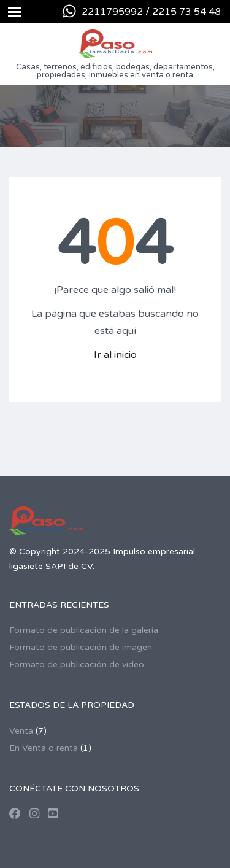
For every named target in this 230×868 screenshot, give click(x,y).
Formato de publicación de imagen (81, 647)
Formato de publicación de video (77, 665)
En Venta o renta (44, 748)
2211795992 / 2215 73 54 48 (151, 12)
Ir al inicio (115, 355)
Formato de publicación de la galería (84, 630)
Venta (21, 731)
